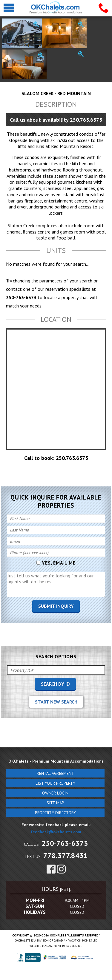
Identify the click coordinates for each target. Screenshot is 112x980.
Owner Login (55, 793)
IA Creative (74, 946)
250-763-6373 (65, 843)
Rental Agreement (55, 773)
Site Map (55, 803)
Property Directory (55, 813)
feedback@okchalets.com (56, 832)
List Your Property (55, 783)
